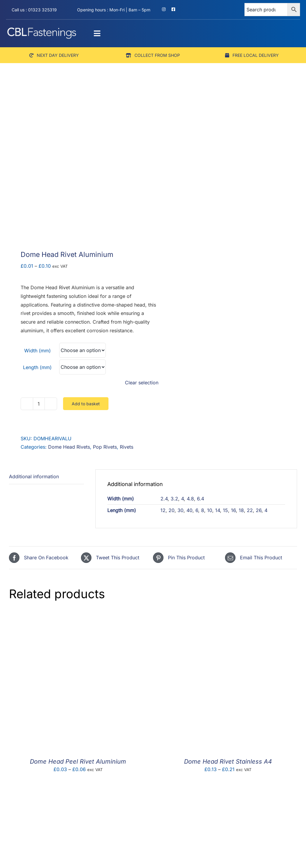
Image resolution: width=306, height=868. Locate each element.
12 (163, 510)
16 (233, 510)
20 (172, 510)
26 (259, 510)
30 (180, 510)
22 (250, 510)
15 (225, 510)
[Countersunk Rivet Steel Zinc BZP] (228, 794)
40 (189, 510)
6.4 (201, 499)
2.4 (164, 499)
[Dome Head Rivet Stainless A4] (228, 618)
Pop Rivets (105, 447)
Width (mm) (38, 351)
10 (210, 510)
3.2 (174, 499)
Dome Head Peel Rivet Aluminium (78, 762)
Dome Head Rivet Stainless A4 (228, 762)
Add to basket (86, 404)
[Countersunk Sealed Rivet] (78, 794)
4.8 (190, 499)
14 (218, 510)
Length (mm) (37, 367)
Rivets (127, 447)
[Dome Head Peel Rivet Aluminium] (78, 618)
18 (241, 510)
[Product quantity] (39, 404)
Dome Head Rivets (69, 447)
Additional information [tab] (34, 476)
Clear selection (142, 383)
